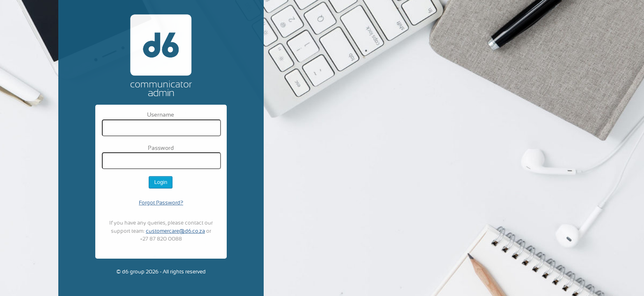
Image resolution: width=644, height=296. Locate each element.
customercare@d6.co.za (175, 232)
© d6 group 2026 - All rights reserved (161, 272)
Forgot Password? (161, 203)
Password (161, 148)
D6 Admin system (161, 54)
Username (161, 115)
